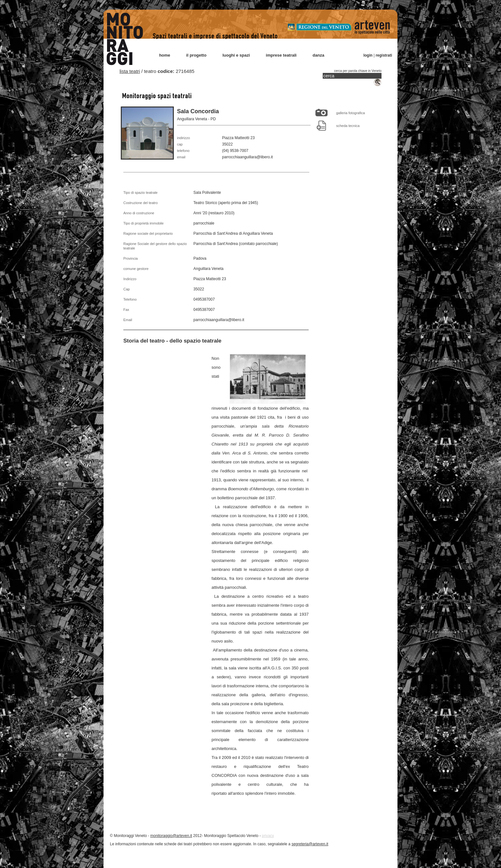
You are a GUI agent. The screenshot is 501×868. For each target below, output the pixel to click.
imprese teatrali (281, 55)
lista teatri (130, 71)
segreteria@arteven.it (310, 844)
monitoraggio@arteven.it (171, 836)
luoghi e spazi (236, 55)
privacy (268, 836)
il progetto (197, 55)
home (165, 55)
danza (318, 55)
